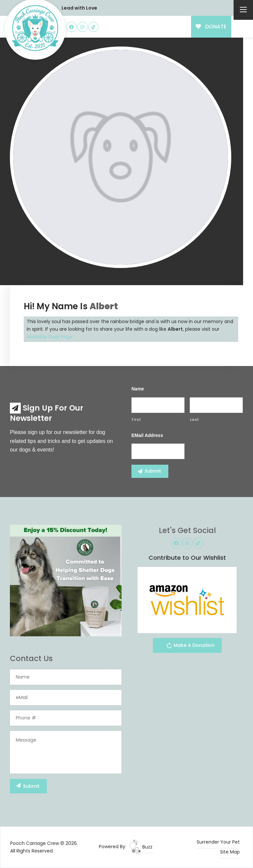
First (136, 419)
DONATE (211, 27)
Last (195, 419)
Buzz (141, 847)
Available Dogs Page (50, 337)
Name (138, 389)
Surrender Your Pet (218, 842)
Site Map (230, 852)
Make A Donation (190, 646)
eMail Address (147, 435)
